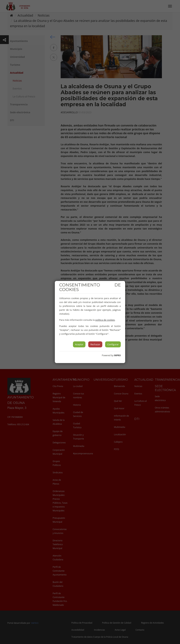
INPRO (117, 355)
